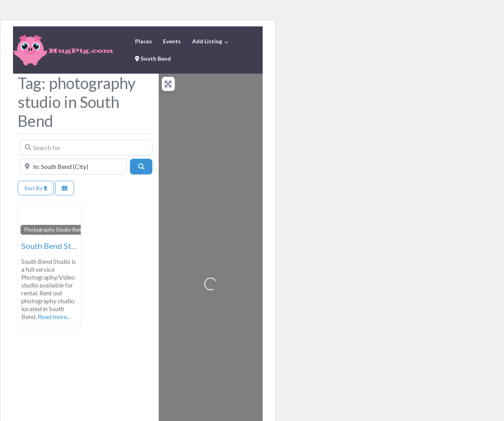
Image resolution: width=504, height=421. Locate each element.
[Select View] (65, 188)
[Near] (73, 167)
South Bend (153, 58)
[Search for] (86, 148)
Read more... (54, 316)
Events (172, 41)
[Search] (141, 167)
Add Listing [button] (207, 41)
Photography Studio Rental (56, 230)
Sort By (36, 188)
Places (144, 41)
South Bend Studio (54, 246)
